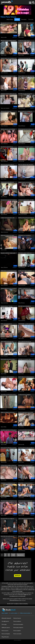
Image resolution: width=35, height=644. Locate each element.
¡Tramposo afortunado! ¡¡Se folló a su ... (26, 200)
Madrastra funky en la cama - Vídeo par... (8, 236)
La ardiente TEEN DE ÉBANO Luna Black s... (7, 377)
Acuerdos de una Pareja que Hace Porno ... (8, 536)
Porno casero (5, 631)
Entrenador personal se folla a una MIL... (8, 359)
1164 (13, 555)
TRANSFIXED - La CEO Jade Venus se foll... (26, 324)
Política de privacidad (25, 613)
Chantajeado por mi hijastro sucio (9, 501)
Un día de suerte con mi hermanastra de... (24, 41)
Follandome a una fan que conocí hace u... (9, 271)
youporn (15, 55)
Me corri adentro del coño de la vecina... (26, 165)
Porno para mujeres (18, 627)
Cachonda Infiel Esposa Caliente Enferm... (26, 23)
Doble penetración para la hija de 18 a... (26, 218)
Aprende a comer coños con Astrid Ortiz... (25, 253)
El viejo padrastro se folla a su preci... (25, 112)
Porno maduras (17, 621)
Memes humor (17, 618)
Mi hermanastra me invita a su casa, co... (25, 129)
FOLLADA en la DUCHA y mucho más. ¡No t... (8, 395)
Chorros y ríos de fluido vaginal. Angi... (26, 147)
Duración (31, 19)
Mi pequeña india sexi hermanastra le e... (6, 112)
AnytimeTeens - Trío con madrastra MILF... (7, 306)
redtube (15, 285)
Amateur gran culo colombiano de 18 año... (9, 59)
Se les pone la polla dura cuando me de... (8, 448)
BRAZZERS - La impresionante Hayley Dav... (25, 483)
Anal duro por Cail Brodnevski (25, 465)
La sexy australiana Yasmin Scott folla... (26, 430)
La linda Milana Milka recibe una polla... (8, 466)
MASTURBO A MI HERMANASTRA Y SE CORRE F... (26, 377)
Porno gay (4, 624)
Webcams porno (6, 627)
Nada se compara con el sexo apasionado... (8, 413)
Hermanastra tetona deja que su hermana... (9, 23)
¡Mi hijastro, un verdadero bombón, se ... (25, 236)
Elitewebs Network (6, 618)
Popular (17, 19)
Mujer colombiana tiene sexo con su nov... (26, 536)
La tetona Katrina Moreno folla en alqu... (26, 448)
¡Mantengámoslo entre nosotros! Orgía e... (9, 289)
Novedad (24, 19)
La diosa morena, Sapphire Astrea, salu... (25, 395)
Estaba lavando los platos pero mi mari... (8, 94)
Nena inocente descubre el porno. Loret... (7, 165)
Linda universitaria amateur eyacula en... (25, 271)
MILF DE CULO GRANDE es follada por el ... (25, 306)
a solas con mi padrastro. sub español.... (8, 218)
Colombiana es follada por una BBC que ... (8, 483)
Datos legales (5, 613)
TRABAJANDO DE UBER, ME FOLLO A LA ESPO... (7, 182)
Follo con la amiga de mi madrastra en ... (6, 324)
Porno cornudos (17, 634)
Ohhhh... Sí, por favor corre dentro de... (25, 289)
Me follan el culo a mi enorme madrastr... (25, 94)
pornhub (15, 37)
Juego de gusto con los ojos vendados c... (25, 182)
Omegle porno (5, 621)
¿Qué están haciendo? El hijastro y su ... (26, 519)
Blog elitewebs (5, 637)
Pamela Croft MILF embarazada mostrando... (8, 253)
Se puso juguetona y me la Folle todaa (26, 413)
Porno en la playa (6, 634)
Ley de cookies (14, 613)
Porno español (17, 631)
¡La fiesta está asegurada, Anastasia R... (24, 59)
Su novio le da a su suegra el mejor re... (7, 519)
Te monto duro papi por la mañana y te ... (9, 200)
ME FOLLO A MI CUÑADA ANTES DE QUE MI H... (8, 41)
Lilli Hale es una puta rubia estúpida (25, 359)
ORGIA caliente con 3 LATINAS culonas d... (8, 129)
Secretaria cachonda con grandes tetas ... (7, 147)
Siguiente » (21, 555)
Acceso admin (18, 640)
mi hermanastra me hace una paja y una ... (25, 501)
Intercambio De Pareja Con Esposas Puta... (7, 342)
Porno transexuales (18, 624)
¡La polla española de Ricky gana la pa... (8, 430)
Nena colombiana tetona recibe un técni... (8, 76)
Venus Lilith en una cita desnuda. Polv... (26, 76)
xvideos (32, 37)
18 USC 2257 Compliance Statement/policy (17, 604)
